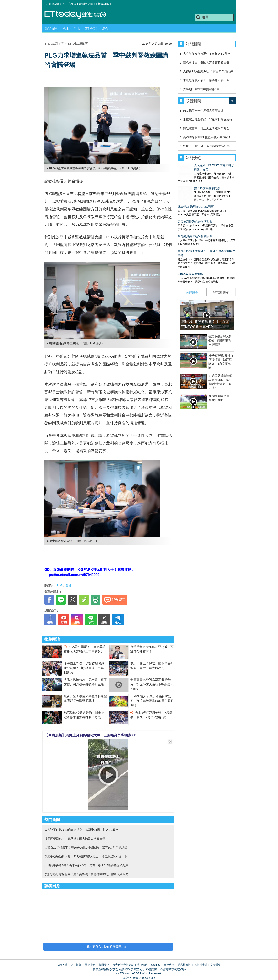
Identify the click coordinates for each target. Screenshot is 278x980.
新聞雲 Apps (87, 4)
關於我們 (90, 965)
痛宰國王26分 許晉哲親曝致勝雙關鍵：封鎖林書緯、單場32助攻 (84, 668)
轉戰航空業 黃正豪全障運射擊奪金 (206, 128)
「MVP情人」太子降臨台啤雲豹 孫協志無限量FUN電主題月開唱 (152, 701)
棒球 (65, 28)
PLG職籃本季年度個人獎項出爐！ (205, 111)
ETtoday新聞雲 (55, 4)
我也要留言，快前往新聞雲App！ (108, 947)
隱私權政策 (184, 965)
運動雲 (78, 15)
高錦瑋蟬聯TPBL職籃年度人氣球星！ (207, 137)
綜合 (105, 28)
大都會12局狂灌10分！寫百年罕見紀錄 (208, 71)
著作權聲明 (201, 965)
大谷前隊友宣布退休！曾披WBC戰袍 (207, 54)
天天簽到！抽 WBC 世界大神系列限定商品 (205, 165)
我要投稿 (62, 965)
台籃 (68, 585)
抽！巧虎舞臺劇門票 (191, 180)
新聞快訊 (51, 28)
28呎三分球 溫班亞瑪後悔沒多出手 (206, 146)
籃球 (77, 28)
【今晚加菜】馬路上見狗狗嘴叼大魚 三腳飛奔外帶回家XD (90, 735)
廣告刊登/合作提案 (123, 965)
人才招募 (76, 965)
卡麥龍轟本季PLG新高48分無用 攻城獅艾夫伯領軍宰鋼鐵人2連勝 (152, 684)
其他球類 (91, 28)
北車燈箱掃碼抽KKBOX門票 (196, 195)
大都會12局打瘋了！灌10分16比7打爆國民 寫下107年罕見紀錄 (86, 847)
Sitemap (156, 965)
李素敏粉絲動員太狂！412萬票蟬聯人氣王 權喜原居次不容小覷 (86, 856)
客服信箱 (142, 965)
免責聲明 (216, 965)
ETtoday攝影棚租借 (190, 262)
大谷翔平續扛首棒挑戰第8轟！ (203, 89)
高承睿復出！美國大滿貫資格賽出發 (206, 62)
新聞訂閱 (103, 4)
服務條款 (169, 965)
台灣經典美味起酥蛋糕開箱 (195, 224)
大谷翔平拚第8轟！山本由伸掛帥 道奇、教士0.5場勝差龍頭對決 (86, 865)
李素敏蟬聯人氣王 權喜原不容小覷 (206, 80)
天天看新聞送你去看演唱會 (195, 210)
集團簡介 (104, 965)
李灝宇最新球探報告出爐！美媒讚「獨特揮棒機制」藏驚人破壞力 (86, 874)
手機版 (72, 4)
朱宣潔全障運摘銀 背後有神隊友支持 (208, 119)
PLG (60, 585)
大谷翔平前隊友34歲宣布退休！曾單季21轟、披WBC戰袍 (81, 830)
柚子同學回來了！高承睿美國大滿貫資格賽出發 (75, 839)
